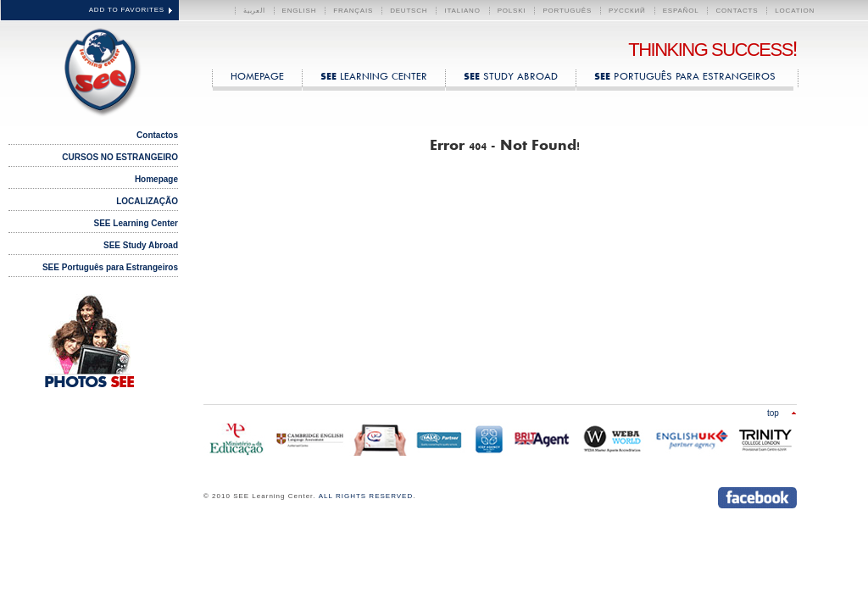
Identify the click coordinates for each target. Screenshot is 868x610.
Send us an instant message (684, 498)
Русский (627, 11)
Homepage (156, 179)
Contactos (157, 135)
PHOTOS (89, 383)
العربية (254, 11)
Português (567, 11)
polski (512, 11)
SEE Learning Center (98, 69)
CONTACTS (737, 11)
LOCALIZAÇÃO (147, 201)
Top (773, 413)
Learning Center (374, 76)
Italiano (462, 11)
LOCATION (795, 11)
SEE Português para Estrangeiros (110, 267)
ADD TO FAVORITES (127, 10)
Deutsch (409, 11)
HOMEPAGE (257, 76)
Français (353, 11)
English (300, 11)
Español (681, 11)
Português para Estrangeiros (685, 76)
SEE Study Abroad (141, 245)
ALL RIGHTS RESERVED (366, 496)
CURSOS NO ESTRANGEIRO (120, 157)
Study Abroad (511, 76)
